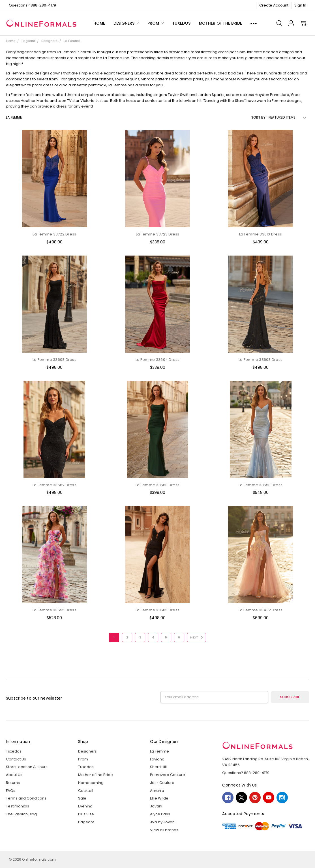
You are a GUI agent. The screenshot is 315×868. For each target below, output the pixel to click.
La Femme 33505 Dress (157, 610)
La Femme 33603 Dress (261, 360)
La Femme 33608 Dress (54, 360)
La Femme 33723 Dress (158, 234)
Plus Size (86, 814)
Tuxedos (181, 23)
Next (197, 637)
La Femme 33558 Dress (261, 485)
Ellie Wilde (159, 798)
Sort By (258, 117)
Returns (13, 783)
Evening (85, 806)
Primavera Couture (168, 775)
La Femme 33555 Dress (54, 610)
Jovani (156, 806)
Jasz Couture (162, 783)
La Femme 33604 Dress (158, 360)
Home (99, 23)
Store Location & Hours (27, 767)
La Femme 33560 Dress (157, 485)
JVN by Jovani (163, 822)
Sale (82, 798)
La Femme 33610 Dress (261, 234)
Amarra (157, 791)
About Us (14, 775)
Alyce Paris (160, 814)
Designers (126, 23)
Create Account (274, 5)
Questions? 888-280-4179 (32, 5)
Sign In (300, 5)
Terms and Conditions (26, 798)
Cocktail (86, 791)
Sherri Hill (158, 767)
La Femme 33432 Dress (261, 610)
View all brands (164, 830)
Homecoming (91, 783)
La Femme (159, 751)
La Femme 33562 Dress (54, 485)
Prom (156, 23)
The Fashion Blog (21, 814)
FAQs (11, 791)
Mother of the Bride (220, 23)
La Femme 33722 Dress (54, 234)
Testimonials (18, 806)
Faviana (157, 759)
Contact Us (16, 759)
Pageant (86, 822)
